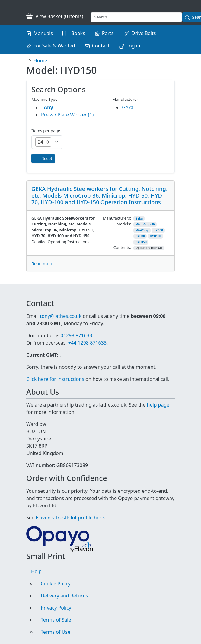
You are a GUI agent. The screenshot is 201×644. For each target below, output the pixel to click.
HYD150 (141, 242)
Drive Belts (144, 33)
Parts (108, 33)
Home (40, 60)
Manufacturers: (117, 218)
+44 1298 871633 (87, 343)
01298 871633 (76, 335)
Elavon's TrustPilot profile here (70, 518)
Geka (139, 219)
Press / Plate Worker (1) (67, 115)
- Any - (48, 107)
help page (158, 405)
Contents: (122, 247)
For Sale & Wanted (54, 46)
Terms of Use (56, 632)
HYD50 (158, 230)
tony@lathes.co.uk (61, 316)
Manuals (43, 33)
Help (36, 571)
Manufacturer (125, 99)
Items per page (46, 131)
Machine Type (45, 99)
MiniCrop (142, 230)
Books (78, 33)
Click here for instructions (55, 379)
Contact (101, 46)
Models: (124, 224)
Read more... (44, 264)
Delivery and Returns (64, 596)
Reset (47, 158)
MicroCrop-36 (145, 224)
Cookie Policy (56, 584)
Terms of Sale (56, 620)
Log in (133, 46)
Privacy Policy (56, 608)
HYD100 (155, 236)
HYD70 (140, 236)
